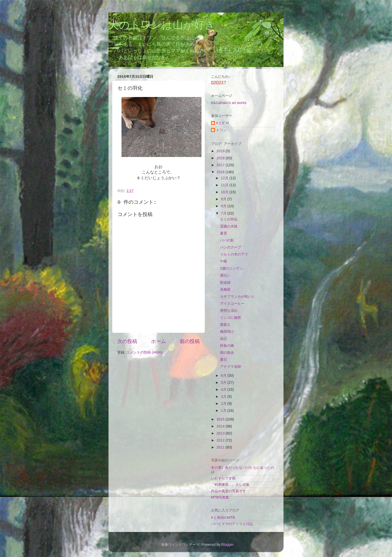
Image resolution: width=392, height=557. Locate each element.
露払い (225, 275)
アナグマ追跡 (230, 366)
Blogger (228, 544)
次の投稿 (127, 341)
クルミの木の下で (234, 254)
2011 (221, 447)
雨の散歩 (227, 352)
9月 (224, 199)
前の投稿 (190, 341)
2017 (221, 165)
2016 (221, 172)
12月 (225, 178)
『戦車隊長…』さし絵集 (230, 484)
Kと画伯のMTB (223, 517)
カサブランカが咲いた (237, 296)
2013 (221, 433)
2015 (221, 419)
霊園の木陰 (229, 226)
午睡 (223, 261)
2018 (221, 158)
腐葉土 (225, 324)
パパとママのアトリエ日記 (232, 524)
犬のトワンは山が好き (162, 26)
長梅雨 (225, 289)
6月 (224, 375)
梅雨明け (227, 331)
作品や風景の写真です (228, 491)
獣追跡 (225, 282)
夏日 (223, 359)
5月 (224, 382)
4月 (224, 389)
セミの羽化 (229, 219)
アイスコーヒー (232, 303)
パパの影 (227, 240)
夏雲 (223, 233)
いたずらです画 (223, 478)
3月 (224, 396)
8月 (224, 206)
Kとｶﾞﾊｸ (222, 123)
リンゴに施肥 (230, 317)
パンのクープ (230, 247)
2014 (221, 426)
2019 (221, 151)
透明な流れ (229, 310)
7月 (224, 213)
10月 (225, 192)
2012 (221, 440)
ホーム (158, 341)
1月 (224, 410)
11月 (225, 185)
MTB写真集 (220, 497)
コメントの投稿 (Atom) (144, 352)
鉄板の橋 (227, 345)
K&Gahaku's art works (229, 103)
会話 (223, 338)
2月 (224, 403)
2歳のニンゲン (231, 268)
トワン (221, 130)
